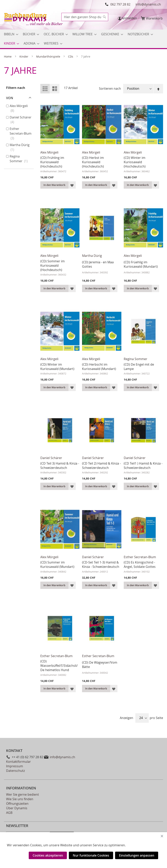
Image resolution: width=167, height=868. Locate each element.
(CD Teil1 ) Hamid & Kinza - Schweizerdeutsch (143, 466)
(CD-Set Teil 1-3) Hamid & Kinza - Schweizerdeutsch (101, 564)
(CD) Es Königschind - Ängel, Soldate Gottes (140, 564)
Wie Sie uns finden (20, 799)
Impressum (15, 766)
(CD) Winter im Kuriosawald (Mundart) (57, 367)
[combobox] (85, 17)
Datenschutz (15, 771)
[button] (72, 185)
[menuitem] (10, 34)
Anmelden (129, 18)
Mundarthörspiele (49, 56)
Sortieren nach (110, 88)
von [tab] (10, 98)
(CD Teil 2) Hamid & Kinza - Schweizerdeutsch (101, 466)
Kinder (24, 56)
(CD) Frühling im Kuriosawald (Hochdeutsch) (52, 162)
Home (8, 56)
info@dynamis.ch (148, 4)
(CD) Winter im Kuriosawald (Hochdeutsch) (135, 162)
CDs (71, 56)
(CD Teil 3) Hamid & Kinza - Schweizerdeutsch (60, 466)
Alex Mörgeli (49, 152)
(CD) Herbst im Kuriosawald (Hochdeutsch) (93, 162)
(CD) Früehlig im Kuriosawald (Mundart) (141, 264)
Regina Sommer (136, 359)
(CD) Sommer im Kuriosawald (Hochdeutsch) (53, 265)
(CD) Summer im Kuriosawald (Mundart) (57, 564)
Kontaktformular (18, 762)
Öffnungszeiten (17, 804)
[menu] (83, 39)
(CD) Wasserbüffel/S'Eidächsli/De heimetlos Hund (59, 666)
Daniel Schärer (51, 458)
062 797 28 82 (120, 4)
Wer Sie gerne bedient (23, 794)
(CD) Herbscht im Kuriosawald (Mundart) (99, 367)
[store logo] (34, 20)
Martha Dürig (92, 256)
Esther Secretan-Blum (140, 557)
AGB (9, 813)
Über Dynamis (17, 808)
